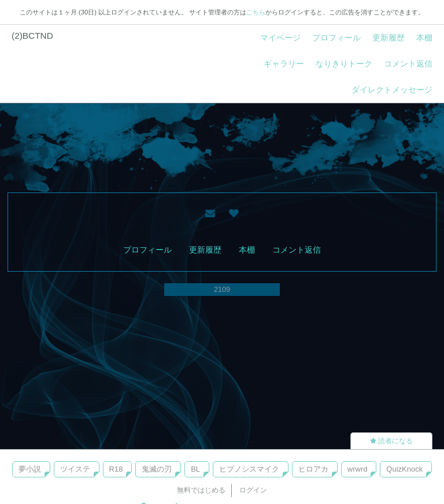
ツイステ (75, 469)
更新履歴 (388, 38)
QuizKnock (404, 469)
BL (195, 469)
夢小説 (30, 469)
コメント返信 (408, 64)
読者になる (391, 441)
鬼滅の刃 (157, 469)
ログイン (253, 490)
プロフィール (336, 38)
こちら (256, 12)
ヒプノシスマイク (249, 469)
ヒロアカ (313, 469)
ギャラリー (284, 64)
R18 (116, 469)
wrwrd (358, 469)
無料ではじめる (201, 490)
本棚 (424, 38)
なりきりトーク (344, 64)
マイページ (280, 38)
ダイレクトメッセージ (392, 90)
